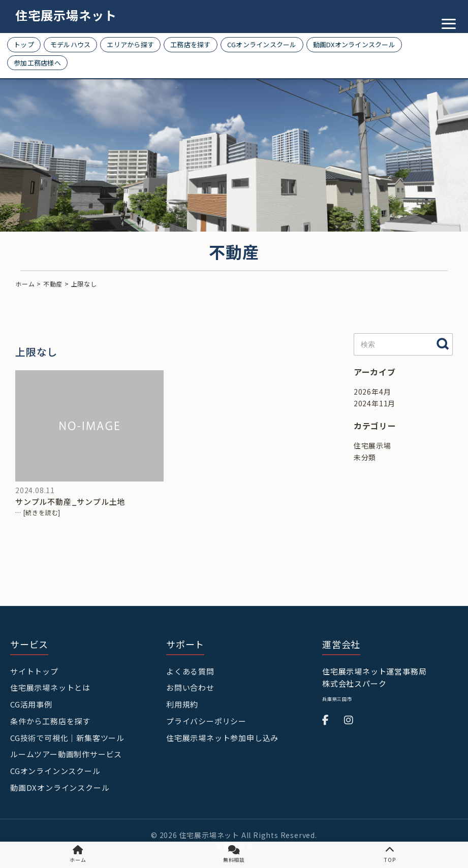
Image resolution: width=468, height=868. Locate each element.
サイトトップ (34, 671)
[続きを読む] (42, 512)
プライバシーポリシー (206, 721)
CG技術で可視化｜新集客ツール (67, 738)
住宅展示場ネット (66, 15)
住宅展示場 (372, 445)
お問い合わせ (190, 687)
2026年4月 (372, 392)
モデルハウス (71, 44)
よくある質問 (190, 671)
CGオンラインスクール (262, 44)
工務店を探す (191, 44)
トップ (24, 44)
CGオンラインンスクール (55, 771)
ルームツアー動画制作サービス (66, 754)
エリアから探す (130, 44)
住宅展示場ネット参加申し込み (222, 738)
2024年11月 (375, 403)
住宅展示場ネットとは (50, 687)
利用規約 (182, 704)
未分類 (365, 457)
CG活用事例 (31, 704)
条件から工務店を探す (50, 721)
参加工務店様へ (37, 63)
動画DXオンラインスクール (354, 44)
